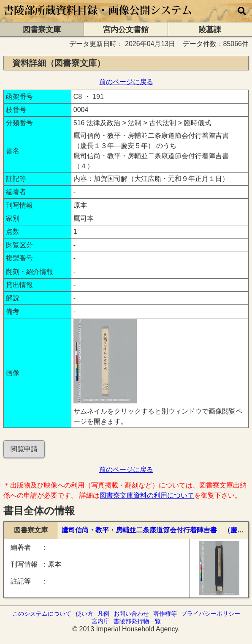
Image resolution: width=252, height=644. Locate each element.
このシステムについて (42, 614)
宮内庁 (100, 621)
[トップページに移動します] (98, 18)
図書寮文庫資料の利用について (147, 495)
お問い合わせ (131, 614)
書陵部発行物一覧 (137, 621)
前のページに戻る (126, 82)
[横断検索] (242, 11)
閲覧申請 (24, 449)
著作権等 (165, 614)
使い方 (84, 614)
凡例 (103, 614)
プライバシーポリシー (211, 614)
